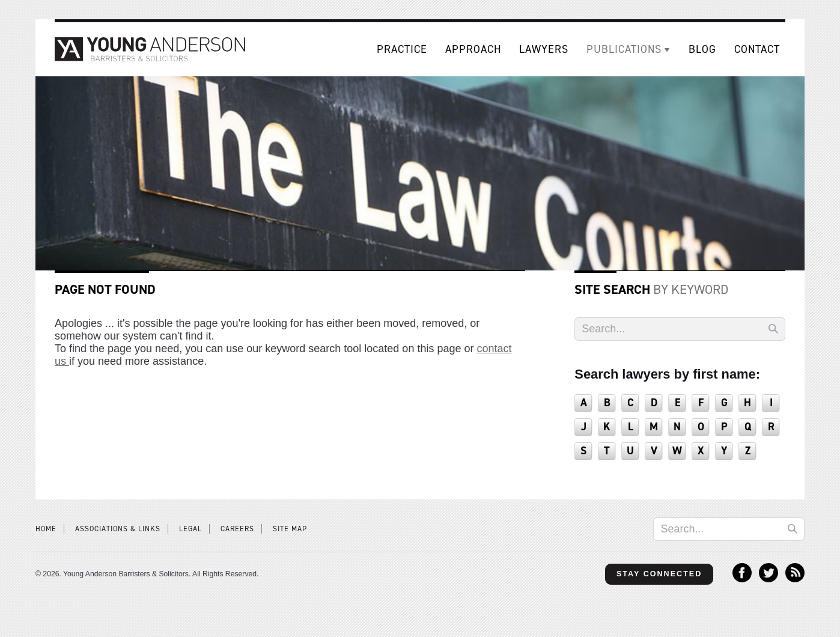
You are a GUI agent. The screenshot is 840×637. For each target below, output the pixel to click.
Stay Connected (659, 574)
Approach (473, 49)
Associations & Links (118, 529)
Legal (190, 529)
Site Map (290, 529)
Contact (757, 49)
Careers (237, 529)
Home (46, 529)
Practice (402, 49)
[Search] (680, 329)
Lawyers (544, 49)
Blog (702, 49)
